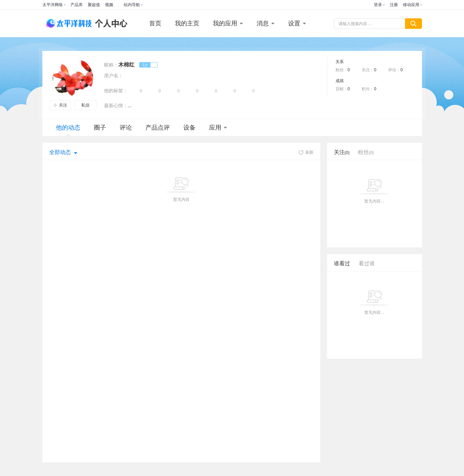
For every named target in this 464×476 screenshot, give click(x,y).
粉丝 (366, 152)
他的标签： (116, 91)
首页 (155, 23)
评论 (126, 128)
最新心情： (116, 106)
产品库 (77, 5)
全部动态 (60, 152)
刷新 (306, 152)
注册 (394, 5)
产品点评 (158, 128)
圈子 (100, 128)
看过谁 (367, 263)
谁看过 (342, 263)
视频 (109, 5)
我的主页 (187, 23)
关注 (60, 105)
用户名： (114, 76)
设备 (189, 128)
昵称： (111, 65)
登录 (378, 5)
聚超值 (94, 5)
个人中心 (109, 24)
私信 (85, 105)
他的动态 (68, 130)
